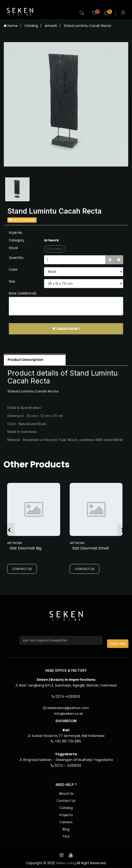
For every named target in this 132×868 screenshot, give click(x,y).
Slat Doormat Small (90, 548)
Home (11, 26)
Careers (66, 822)
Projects (66, 815)
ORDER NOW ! (66, 329)
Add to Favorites (22, 220)
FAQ (66, 837)
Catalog (31, 26)
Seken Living (66, 863)
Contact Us (66, 801)
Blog (66, 829)
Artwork (51, 26)
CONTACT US (22, 569)
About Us (66, 794)
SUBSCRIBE (118, 644)
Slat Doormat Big (26, 548)
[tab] (35, 360)
